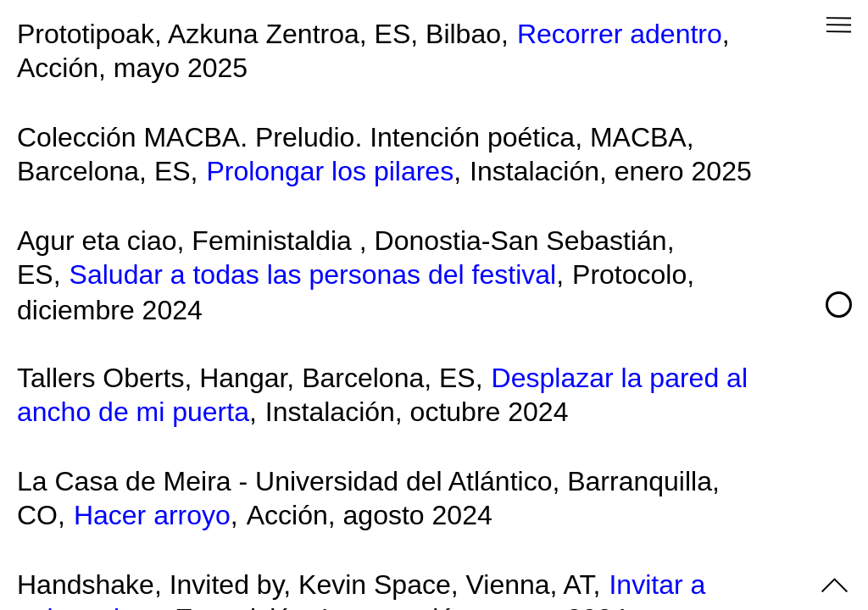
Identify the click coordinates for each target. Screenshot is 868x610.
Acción (58, 68)
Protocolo (629, 274)
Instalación (534, 171)
